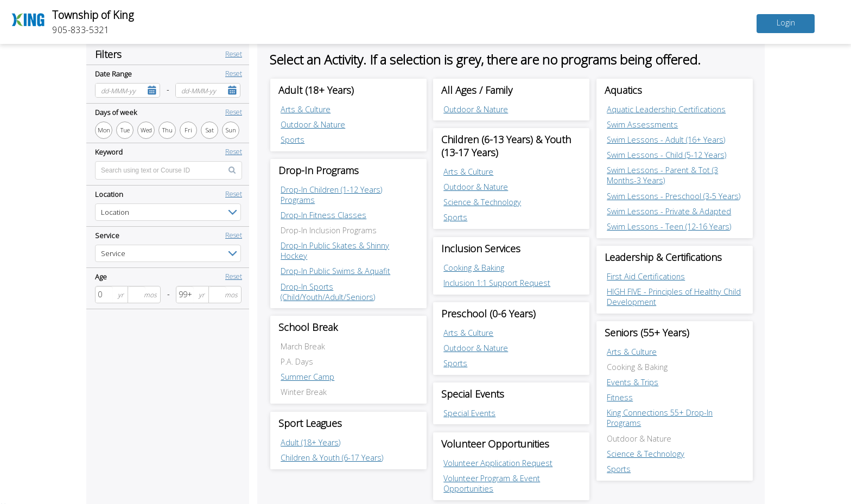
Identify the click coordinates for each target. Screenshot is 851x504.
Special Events (469, 413)
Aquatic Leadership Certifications (666, 109)
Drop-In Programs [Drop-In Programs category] (319, 170)
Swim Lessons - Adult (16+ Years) (666, 140)
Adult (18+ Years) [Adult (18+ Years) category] (316, 90)
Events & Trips (633, 382)
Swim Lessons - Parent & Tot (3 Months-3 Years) (662, 175)
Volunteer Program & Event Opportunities (492, 483)
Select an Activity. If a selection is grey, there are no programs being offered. (485, 59)
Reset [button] (234, 54)
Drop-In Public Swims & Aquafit (335, 271)
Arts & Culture (306, 109)
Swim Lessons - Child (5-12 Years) (666, 155)
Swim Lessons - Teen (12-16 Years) (669, 227)
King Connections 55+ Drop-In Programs (660, 418)
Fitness (620, 397)
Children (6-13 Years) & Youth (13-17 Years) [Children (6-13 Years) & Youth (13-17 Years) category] (506, 146)
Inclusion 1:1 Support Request (497, 283)
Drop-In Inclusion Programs (329, 230)
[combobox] (120, 90)
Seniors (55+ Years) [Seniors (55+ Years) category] (647, 333)
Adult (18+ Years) (310, 442)
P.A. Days (297, 362)
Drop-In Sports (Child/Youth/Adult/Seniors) (328, 292)
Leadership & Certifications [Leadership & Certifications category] (663, 257)
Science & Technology (482, 202)
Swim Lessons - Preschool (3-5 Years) (674, 196)
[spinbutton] (104, 295)
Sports (293, 140)
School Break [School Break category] (308, 327)
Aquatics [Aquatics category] (623, 90)
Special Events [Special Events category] (473, 394)
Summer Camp (307, 377)
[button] (152, 90)
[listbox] (168, 212)
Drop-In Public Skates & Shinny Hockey (335, 251)
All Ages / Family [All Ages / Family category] (477, 90)
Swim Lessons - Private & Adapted (669, 211)
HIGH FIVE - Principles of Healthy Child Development (674, 297)
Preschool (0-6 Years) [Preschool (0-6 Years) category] (488, 314)
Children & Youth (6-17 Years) (332, 458)
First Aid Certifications (646, 276)
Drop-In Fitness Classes (323, 215)
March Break (303, 346)
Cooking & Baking (474, 268)
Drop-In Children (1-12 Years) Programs (331, 195)
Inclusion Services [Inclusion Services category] (481, 248)
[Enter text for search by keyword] (169, 170)
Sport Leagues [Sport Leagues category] (310, 423)
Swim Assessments (642, 125)
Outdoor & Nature (313, 125)
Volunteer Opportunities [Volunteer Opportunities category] (495, 444)
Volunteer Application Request (498, 463)
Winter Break (304, 392)
